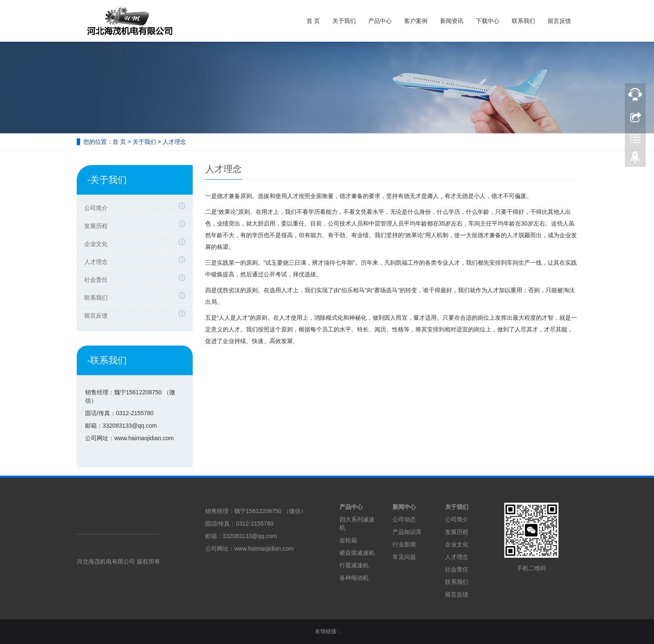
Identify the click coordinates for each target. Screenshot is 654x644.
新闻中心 (404, 507)
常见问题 (404, 557)
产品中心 (380, 21)
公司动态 (404, 519)
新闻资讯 (452, 21)
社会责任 (137, 278)
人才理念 (137, 261)
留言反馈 (559, 21)
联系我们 (523, 21)
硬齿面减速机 (357, 553)
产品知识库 (407, 532)
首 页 (313, 21)
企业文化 (137, 243)
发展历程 (137, 225)
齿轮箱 (348, 540)
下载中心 (488, 21)
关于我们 (344, 21)
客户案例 (416, 21)
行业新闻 (404, 544)
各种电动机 (354, 578)
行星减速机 (354, 565)
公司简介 (137, 207)
